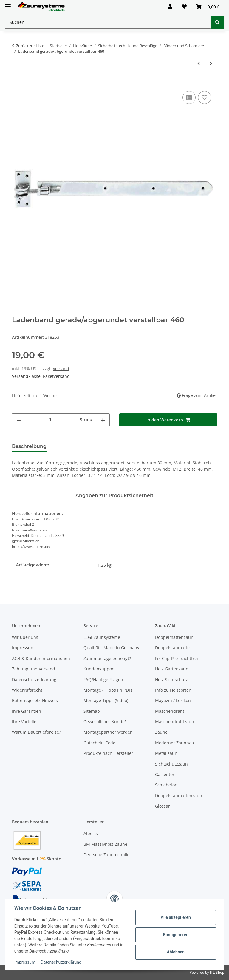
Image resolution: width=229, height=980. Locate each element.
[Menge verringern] (19, 420)
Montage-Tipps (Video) (106, 700)
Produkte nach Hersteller (108, 753)
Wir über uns (25, 637)
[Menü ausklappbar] (8, 4)
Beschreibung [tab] (29, 446)
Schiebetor (166, 785)
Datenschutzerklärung (61, 962)
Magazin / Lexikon (173, 700)
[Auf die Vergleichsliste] (189, 98)
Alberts (91, 833)
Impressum (25, 962)
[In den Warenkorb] (17, 83)
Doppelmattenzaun (174, 637)
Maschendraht (170, 711)
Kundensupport (99, 669)
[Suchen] (217, 22)
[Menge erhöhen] (103, 420)
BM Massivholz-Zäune (105, 844)
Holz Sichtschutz (171, 680)
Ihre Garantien (27, 711)
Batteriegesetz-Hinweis (35, 700)
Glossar (163, 806)
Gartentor (165, 774)
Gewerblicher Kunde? (105, 722)
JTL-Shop (217, 972)
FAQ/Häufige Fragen (103, 680)
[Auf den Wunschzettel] (205, 98)
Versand (61, 368)
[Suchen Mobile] (108, 22)
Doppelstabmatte (172, 648)
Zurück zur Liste (30, 46)
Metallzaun (166, 753)
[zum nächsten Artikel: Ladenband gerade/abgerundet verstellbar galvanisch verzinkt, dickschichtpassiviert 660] (211, 63)
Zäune (161, 732)
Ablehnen (175, 952)
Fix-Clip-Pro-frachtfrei (177, 658)
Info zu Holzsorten (173, 690)
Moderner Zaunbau (175, 743)
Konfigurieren (175, 935)
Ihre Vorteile (24, 722)
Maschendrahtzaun (175, 722)
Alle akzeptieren (175, 917)
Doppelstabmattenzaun (179, 796)
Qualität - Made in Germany (111, 648)
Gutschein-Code (99, 743)
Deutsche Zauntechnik (106, 855)
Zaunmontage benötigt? (107, 658)
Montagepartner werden (108, 732)
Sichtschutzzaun (171, 764)
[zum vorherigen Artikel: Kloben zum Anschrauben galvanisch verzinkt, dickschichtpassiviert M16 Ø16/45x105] (199, 63)
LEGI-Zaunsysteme (102, 637)
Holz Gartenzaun (172, 669)
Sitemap (92, 711)
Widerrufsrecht (27, 690)
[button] (170, 7)
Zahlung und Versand (34, 669)
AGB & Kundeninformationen (41, 658)
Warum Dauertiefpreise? (36, 732)
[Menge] (50, 420)
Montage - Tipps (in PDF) (108, 690)
